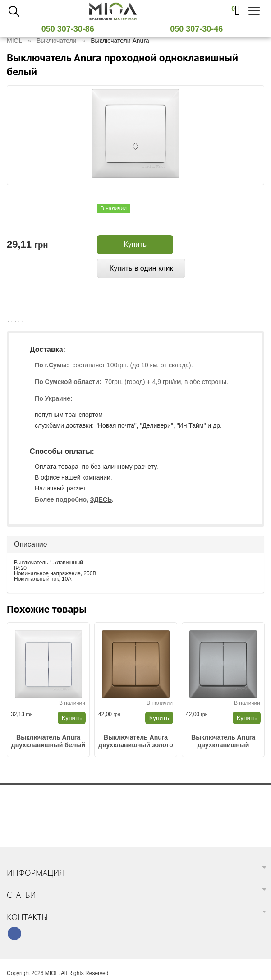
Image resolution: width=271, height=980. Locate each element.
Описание (31, 544)
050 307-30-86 (71, 29)
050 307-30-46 (200, 29)
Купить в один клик (141, 268)
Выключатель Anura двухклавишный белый (48, 741)
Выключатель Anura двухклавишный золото (135, 741)
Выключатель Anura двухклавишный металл (223, 741)
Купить (135, 244)
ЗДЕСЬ (101, 499)
